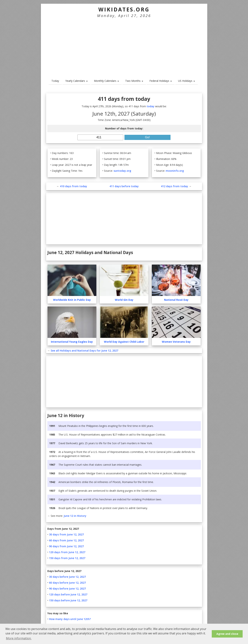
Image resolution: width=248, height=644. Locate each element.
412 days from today (174, 186)
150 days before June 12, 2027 (68, 600)
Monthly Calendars (106, 81)
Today (55, 81)
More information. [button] (19, 638)
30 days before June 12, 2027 (67, 577)
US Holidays (187, 81)
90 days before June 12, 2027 (67, 589)
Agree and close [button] (227, 634)
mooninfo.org (175, 171)
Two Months (134, 81)
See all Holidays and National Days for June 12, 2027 (84, 351)
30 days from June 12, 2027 (66, 534)
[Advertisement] (124, 46)
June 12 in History (75, 516)
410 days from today (74, 186)
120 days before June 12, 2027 (68, 594)
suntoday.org (122, 171)
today (151, 106)
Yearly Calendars (76, 81)
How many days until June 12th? (70, 619)
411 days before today (124, 186)
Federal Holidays (161, 81)
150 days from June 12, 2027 (67, 558)
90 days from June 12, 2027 (66, 546)
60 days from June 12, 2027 (66, 540)
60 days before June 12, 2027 (67, 583)
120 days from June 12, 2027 (67, 552)
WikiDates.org (124, 9)
